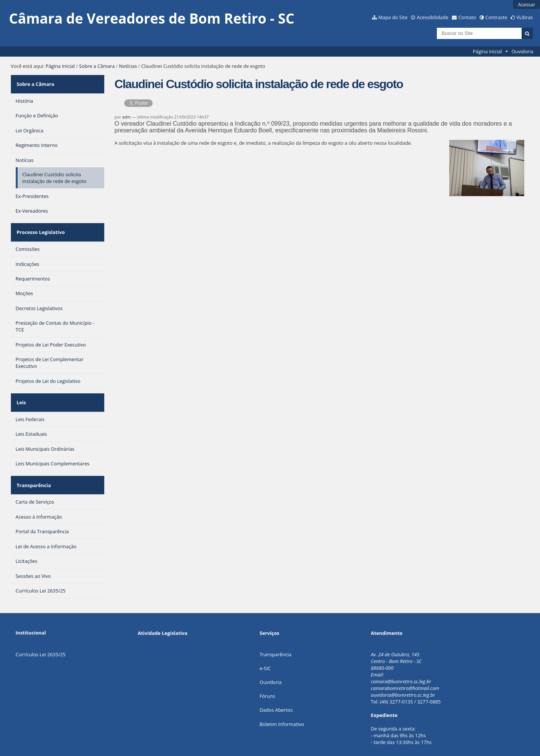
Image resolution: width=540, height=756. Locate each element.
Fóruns (267, 677)
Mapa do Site (393, 17)
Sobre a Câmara (97, 66)
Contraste (496, 17)
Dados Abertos (276, 691)
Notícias (128, 66)
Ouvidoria (523, 51)
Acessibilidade (432, 17)
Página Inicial (487, 51)
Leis (20, 390)
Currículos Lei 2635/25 (41, 635)
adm (127, 117)
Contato (467, 17)
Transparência (33, 468)
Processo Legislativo (40, 225)
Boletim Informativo (282, 705)
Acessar (526, 4)
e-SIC (265, 649)
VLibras (525, 17)
